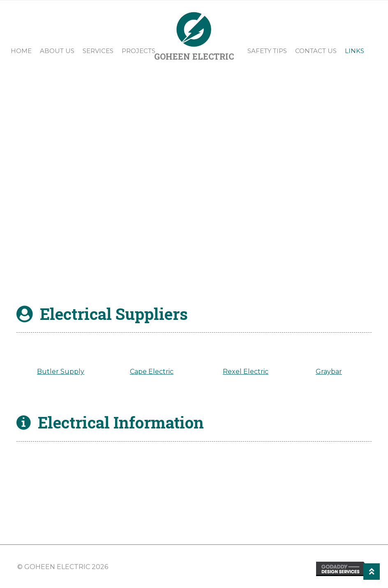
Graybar (329, 372)
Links (355, 51)
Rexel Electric (246, 372)
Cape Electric (152, 372)
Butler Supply (61, 372)
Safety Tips (267, 51)
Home (21, 51)
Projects (139, 51)
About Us (57, 51)
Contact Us (316, 51)
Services (98, 51)
